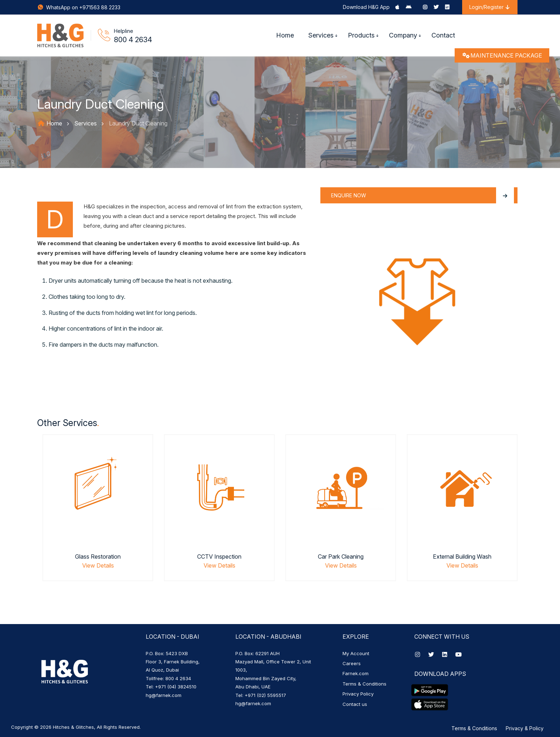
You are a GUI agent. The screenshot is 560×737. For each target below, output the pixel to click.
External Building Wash (462, 557)
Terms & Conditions (364, 684)
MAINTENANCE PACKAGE (502, 55)
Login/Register (490, 7)
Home (285, 35)
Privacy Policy (358, 694)
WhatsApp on (58, 7)
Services (321, 35)
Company (403, 35)
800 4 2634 (133, 40)
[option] (98, 517)
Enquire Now (422, 195)
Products (361, 35)
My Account (356, 653)
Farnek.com (356, 673)
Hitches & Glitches (73, 727)
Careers (352, 663)
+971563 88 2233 (100, 7)
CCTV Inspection (219, 557)
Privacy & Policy (525, 728)
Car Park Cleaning (341, 557)
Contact (443, 35)
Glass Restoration (98, 557)
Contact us (355, 704)
